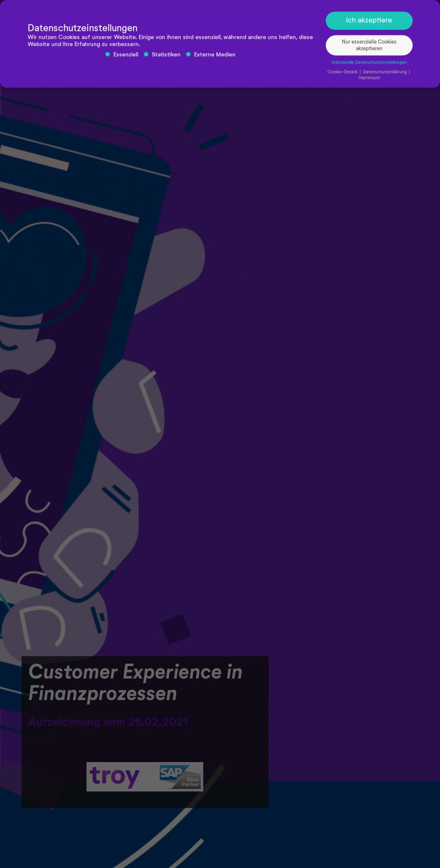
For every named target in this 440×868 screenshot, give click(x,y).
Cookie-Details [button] (343, 75)
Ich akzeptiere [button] (369, 23)
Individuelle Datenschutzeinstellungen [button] (369, 65)
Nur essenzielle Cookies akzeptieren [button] (369, 48)
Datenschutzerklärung (386, 75)
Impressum (369, 80)
